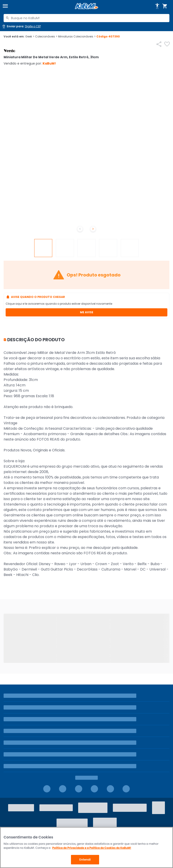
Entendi (85, 860)
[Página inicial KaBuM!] (86, 6)
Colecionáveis (46, 37)
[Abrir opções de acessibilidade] (157, 6)
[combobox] (86, 18)
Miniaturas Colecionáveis (77, 37)
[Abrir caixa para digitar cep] (21, 26)
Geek (30, 37)
